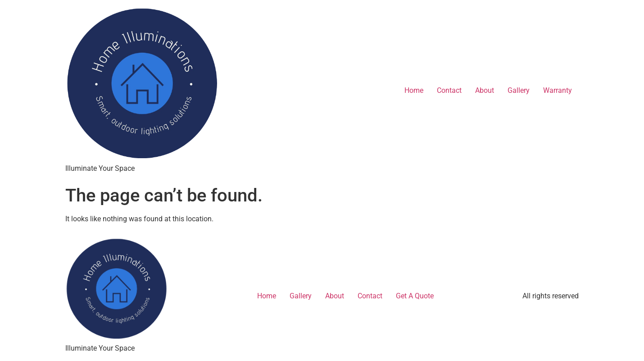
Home (414, 90)
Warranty (558, 90)
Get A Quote (415, 296)
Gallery (519, 90)
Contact (449, 90)
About (485, 90)
